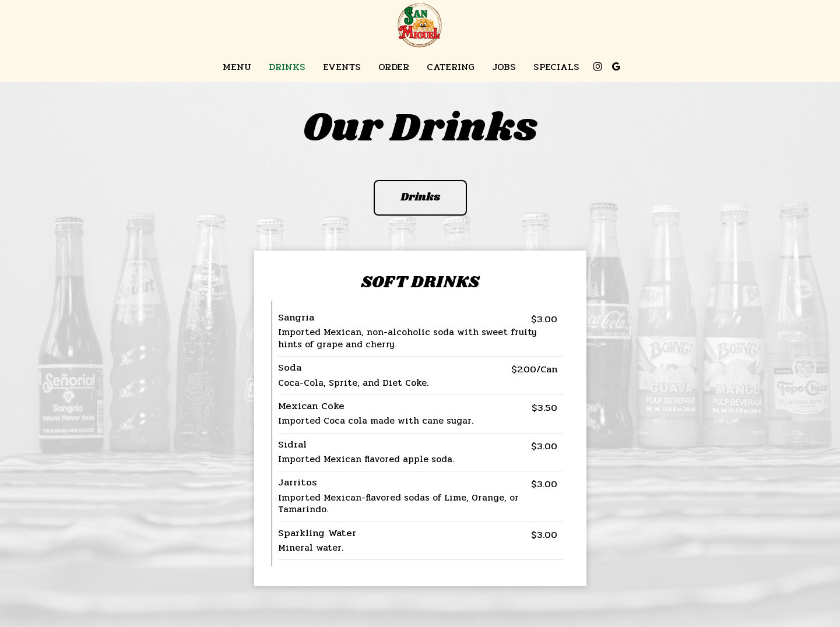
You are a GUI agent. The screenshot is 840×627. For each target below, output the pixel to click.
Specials (556, 67)
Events (342, 67)
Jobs (504, 67)
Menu (237, 67)
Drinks (287, 67)
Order (394, 67)
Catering (451, 67)
